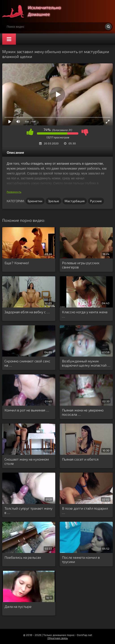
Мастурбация (75, 201)
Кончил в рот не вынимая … (27, 410)
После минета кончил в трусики (81, 559)
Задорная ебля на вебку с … (27, 312)
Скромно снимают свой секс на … (27, 363)
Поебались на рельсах (23, 557)
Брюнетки (35, 201)
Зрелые (53, 201)
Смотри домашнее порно (36, 11)
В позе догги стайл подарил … (85, 510)
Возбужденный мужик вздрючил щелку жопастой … (86, 363)
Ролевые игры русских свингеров (81, 265)
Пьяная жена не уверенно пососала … (83, 412)
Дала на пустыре (18, 606)
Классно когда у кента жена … (85, 314)
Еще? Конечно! (17, 263)
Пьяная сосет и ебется (80, 459)
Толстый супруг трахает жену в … (28, 510)
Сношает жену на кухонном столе (27, 461)
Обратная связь (58, 638)
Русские (96, 201)
